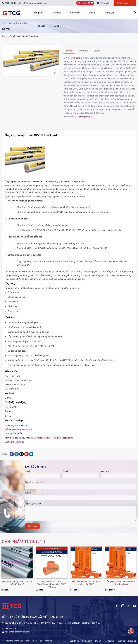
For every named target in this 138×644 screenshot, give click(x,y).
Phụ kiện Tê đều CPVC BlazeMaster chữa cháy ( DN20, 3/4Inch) (52, 584)
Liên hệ (57, 26)
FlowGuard (75, 58)
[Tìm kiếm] (135, 13)
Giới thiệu (57, 13)
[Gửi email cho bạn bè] (21, 454)
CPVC (75, 117)
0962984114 (10, 628)
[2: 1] (36, 275)
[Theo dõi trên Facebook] (117, 606)
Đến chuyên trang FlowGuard (19, 430)
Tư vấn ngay (123, 3)
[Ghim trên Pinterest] (26, 454)
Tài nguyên (109, 13)
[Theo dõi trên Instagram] (123, 606)
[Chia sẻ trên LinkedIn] (31, 454)
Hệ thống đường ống (86, 117)
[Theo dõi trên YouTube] (135, 606)
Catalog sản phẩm (14, 434)
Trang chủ (38, 13)
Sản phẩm (75, 13)
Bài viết (41, 26)
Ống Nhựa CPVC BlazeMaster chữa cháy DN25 (86, 583)
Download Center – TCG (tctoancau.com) (53, 438)
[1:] (34, 275)
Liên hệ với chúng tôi (15, 442)
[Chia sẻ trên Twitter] (17, 454)
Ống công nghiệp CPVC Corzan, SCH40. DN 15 (17, 583)
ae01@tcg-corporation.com (17, 632)
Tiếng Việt (106, 3)
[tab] (69, 51)
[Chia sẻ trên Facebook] (12, 454)
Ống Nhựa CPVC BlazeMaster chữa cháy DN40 (121, 583)
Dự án (92, 13)
